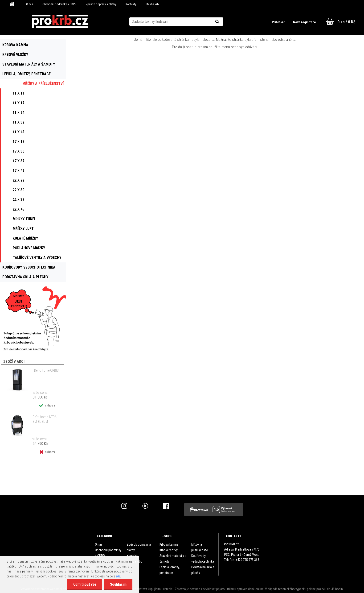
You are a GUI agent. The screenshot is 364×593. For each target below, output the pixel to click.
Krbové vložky (169, 550)
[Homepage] (14, 4)
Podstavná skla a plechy (203, 570)
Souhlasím (118, 584)
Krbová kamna (169, 544)
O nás (30, 4)
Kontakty (131, 4)
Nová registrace (305, 22)
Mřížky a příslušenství (200, 547)
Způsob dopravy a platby (101, 4)
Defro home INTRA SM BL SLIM (45, 419)
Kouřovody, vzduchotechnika (203, 559)
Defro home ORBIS (46, 370)
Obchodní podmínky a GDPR (59, 4)
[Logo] (60, 21)
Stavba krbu (153, 4)
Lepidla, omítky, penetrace (170, 570)
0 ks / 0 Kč (346, 22)
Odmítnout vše (85, 584)
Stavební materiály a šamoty (173, 559)
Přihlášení (280, 22)
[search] (223, 22)
